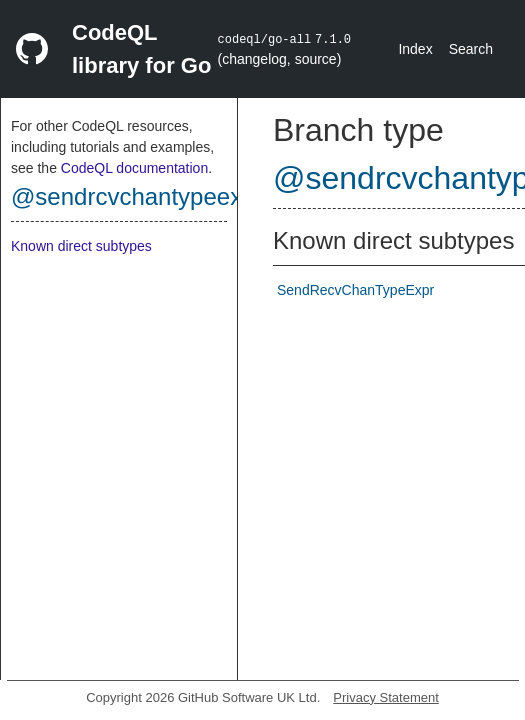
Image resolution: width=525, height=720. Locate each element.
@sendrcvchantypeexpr (137, 196)
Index (415, 49)
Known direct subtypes (81, 246)
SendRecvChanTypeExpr (355, 290)
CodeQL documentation (134, 168)
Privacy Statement (386, 697)
